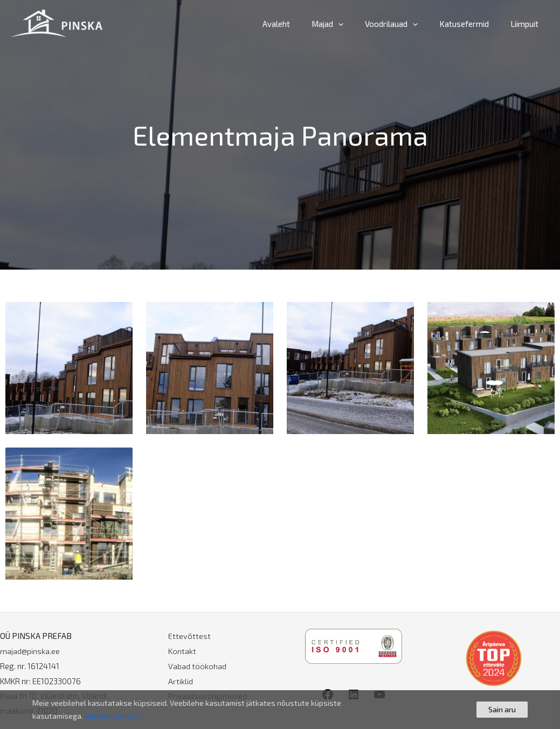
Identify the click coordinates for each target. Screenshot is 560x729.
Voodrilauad (405, 24)
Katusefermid (472, 24)
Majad (346, 24)
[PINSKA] (57, 22)
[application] (357, 24)
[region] (280, 710)
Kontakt (182, 651)
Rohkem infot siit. (115, 716)
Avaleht (300, 24)
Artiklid (181, 681)
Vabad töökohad (197, 666)
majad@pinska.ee (30, 651)
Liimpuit (527, 24)
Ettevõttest (189, 636)
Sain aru (502, 709)
